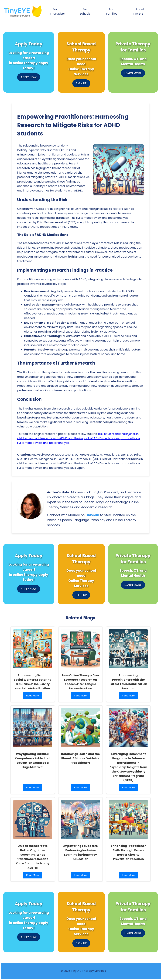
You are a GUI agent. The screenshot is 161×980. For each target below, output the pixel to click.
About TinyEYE (139, 11)
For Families (112, 11)
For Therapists (57, 11)
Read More (33, 697)
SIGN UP (81, 83)
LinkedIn (92, 515)
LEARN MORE (133, 73)
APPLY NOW (29, 77)
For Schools (85, 11)
